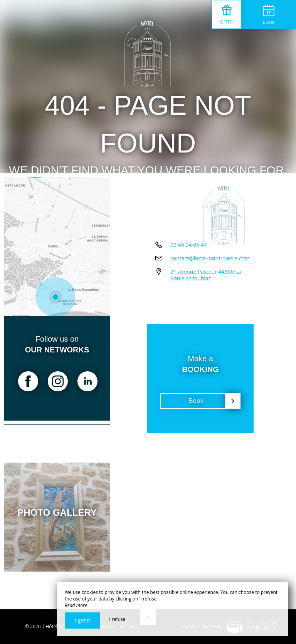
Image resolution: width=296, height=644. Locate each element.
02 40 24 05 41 (189, 279)
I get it (82, 620)
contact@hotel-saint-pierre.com (210, 292)
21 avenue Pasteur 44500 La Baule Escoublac (214, 309)
